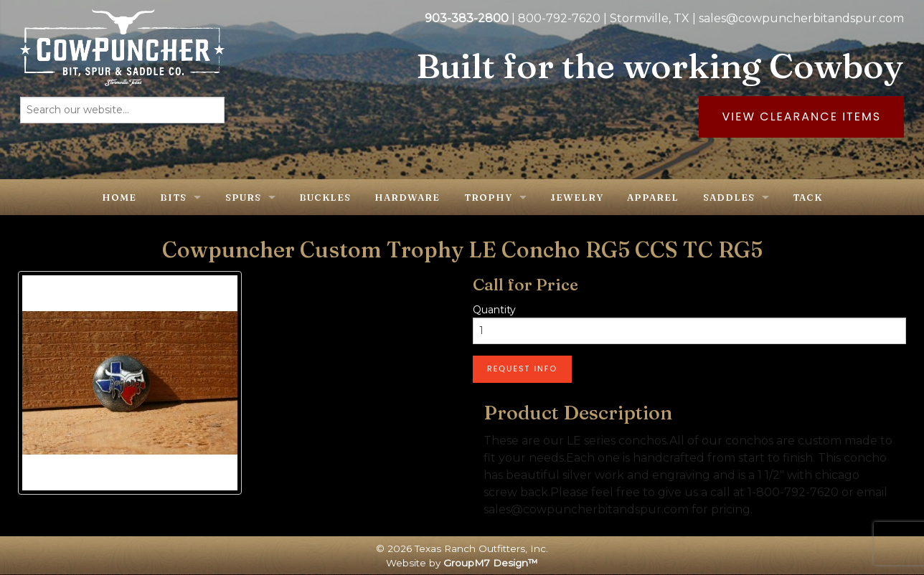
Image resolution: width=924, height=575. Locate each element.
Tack (807, 197)
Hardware (407, 197)
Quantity (494, 310)
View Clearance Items (801, 117)
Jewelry (577, 197)
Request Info (522, 369)
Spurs (243, 197)
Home (119, 197)
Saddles (729, 197)
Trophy (488, 197)
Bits (173, 197)
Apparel (653, 197)
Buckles (325, 197)
